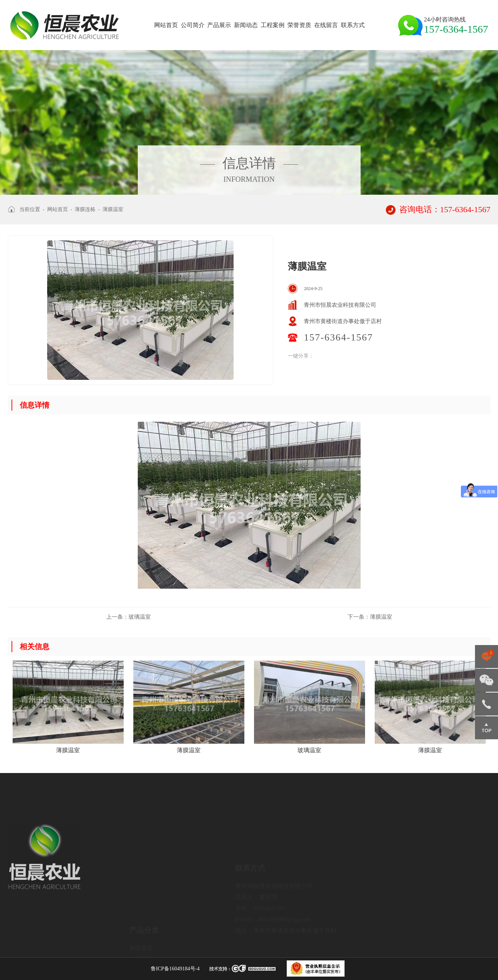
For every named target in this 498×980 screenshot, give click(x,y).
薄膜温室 (113, 209)
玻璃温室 (128, 617)
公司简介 (193, 25)
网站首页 (166, 25)
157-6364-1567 (486, 704)
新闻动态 (246, 25)
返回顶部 (486, 728)
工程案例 (273, 25)
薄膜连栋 (85, 209)
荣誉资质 (299, 25)
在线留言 (326, 25)
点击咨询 (486, 657)
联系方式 (353, 25)
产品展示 (219, 25)
